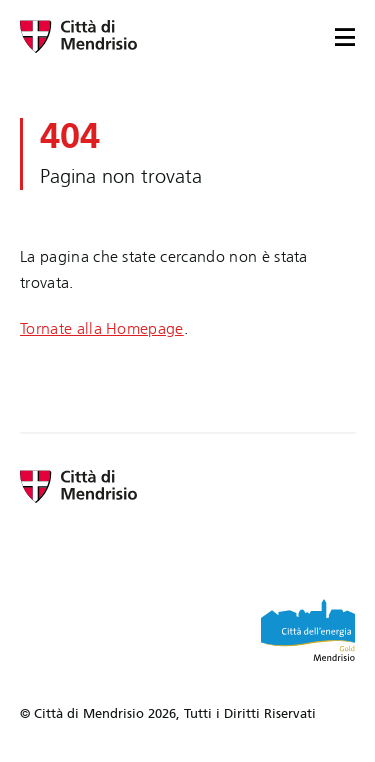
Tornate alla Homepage (102, 328)
